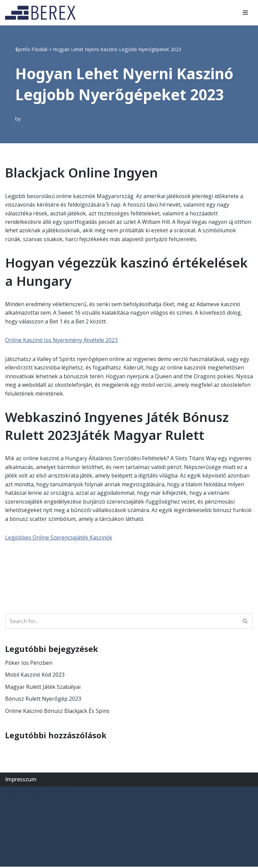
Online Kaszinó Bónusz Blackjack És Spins (58, 712)
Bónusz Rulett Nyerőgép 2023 (43, 700)
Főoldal (39, 49)
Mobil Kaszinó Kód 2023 (35, 676)
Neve (12, 795)
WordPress (69, 795)
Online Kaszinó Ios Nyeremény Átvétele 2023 (62, 340)
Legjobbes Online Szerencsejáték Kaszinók (59, 538)
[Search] (121, 622)
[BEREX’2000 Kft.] (42, 13)
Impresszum (21, 780)
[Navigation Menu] (245, 13)
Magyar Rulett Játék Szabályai (43, 688)
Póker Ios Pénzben (29, 664)
